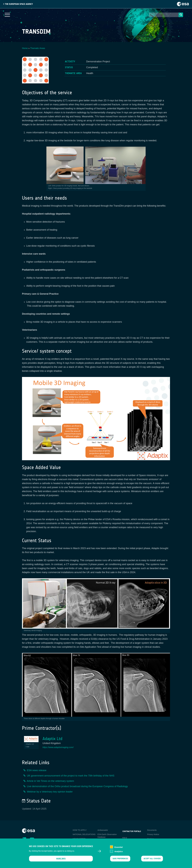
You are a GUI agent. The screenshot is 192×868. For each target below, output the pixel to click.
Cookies (151, 839)
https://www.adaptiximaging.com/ (58, 747)
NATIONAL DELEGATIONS (84, 834)
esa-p (125, 838)
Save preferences (120, 860)
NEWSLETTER (79, 839)
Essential (118, 848)
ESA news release (37, 770)
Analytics (119, 853)
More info (61, 860)
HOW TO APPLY (80, 830)
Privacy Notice (153, 834)
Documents (152, 830)
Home (25, 48)
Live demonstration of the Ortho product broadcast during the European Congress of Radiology (77, 786)
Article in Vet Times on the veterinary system (50, 781)
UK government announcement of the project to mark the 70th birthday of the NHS (71, 776)
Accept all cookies (152, 860)
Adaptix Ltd (52, 739)
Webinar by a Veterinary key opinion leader (50, 792)
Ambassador (103, 830)
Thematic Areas (38, 48)
